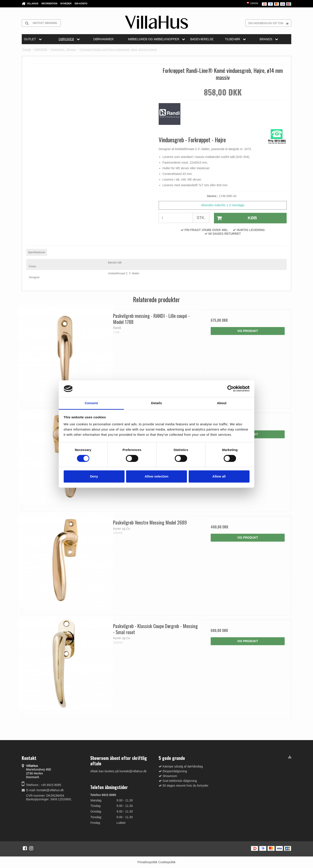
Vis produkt (248, 331)
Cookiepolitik (167, 862)
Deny (94, 476)
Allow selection (156, 476)
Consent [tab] (91, 403)
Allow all (219, 476)
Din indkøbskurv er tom (270, 23)
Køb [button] (236, 218)
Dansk (252, 3)
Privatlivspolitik (147, 862)
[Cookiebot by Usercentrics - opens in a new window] (231, 389)
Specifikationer (37, 252)
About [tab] (222, 403)
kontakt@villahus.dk (50, 790)
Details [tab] (156, 403)
